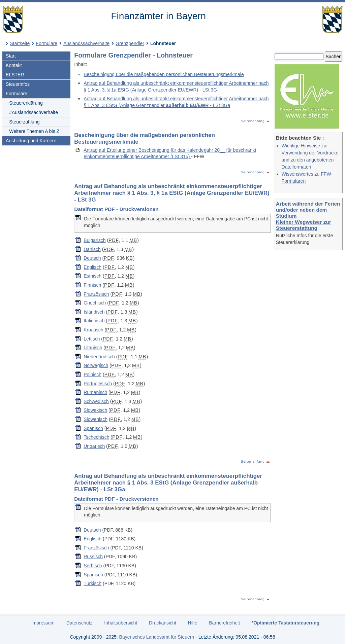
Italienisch (94, 321)
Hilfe (193, 623)
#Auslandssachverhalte (34, 112)
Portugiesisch (98, 384)
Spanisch (93, 428)
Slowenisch (96, 419)
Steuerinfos (18, 84)
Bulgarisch (95, 240)
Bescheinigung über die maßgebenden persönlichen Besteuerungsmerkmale (164, 74)
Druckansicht (163, 623)
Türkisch (92, 583)
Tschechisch (96, 437)
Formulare (46, 43)
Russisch (93, 557)
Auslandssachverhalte (86, 43)
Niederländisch (99, 357)
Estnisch (92, 276)
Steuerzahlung (24, 122)
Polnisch (92, 374)
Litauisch (93, 348)
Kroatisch (93, 330)
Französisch (96, 294)
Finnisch (92, 285)
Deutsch (92, 258)
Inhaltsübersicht (121, 623)
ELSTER (15, 75)
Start (11, 56)
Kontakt (14, 65)
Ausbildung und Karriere (31, 141)
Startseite (20, 43)
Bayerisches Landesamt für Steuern (157, 637)
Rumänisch (95, 392)
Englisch (92, 267)
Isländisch (94, 312)
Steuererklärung (26, 103)
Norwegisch (96, 365)
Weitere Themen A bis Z (34, 131)
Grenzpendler (130, 43)
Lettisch (92, 339)
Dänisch (92, 249)
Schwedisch (96, 401)
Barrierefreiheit (224, 623)
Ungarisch (94, 446)
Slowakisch (95, 410)
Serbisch (93, 566)
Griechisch (95, 303)
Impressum (43, 623)
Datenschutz (80, 623)
